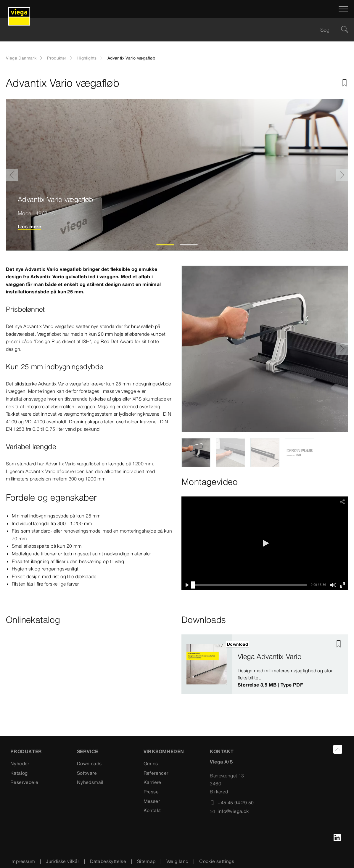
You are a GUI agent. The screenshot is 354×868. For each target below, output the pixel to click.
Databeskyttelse (108, 861)
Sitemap (146, 861)
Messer (152, 801)
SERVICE (88, 751)
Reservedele (24, 782)
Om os (151, 763)
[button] (265, 543)
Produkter (57, 58)
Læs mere (29, 226)
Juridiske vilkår (62, 861)
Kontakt (152, 810)
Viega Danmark (21, 58)
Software (87, 773)
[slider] (193, 585)
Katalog (19, 773)
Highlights (87, 58)
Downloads (89, 763)
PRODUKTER (26, 751)
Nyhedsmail (90, 782)
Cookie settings (217, 861)
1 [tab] (165, 245)
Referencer (156, 773)
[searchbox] (172, 30)
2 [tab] (189, 245)
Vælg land (177, 861)
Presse (151, 792)
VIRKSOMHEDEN (164, 751)
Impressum (23, 861)
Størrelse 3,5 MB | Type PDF (270, 685)
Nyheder (20, 763)
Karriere (152, 782)
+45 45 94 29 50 (232, 803)
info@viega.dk (229, 811)
